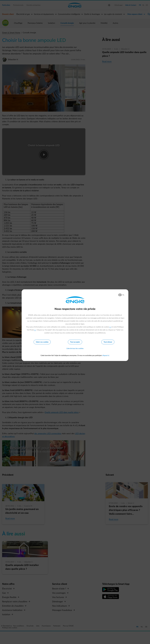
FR (120, 295)
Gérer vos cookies (42, 342)
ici (110, 327)
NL (123, 295)
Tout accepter (75, 342)
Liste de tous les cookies (75, 348)
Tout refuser (108, 342)
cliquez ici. (106, 355)
